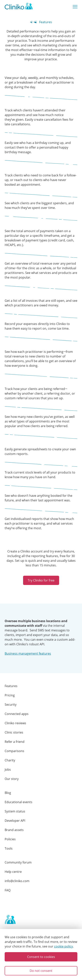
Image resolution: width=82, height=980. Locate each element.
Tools (9, 848)
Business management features (28, 653)
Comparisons (14, 751)
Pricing (10, 695)
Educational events (19, 802)
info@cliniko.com (17, 881)
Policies (10, 839)
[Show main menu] (75, 7)
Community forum (18, 862)
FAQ (8, 890)
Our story (12, 779)
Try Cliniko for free (41, 580)
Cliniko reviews (15, 723)
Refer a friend (15, 742)
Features (41, 22)
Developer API (15, 821)
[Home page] (10, 920)
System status (15, 811)
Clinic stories (14, 732)
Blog (8, 793)
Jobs (8, 770)
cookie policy (63, 946)
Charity (10, 760)
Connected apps (17, 714)
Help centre (13, 872)
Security (11, 705)
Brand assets (14, 830)
